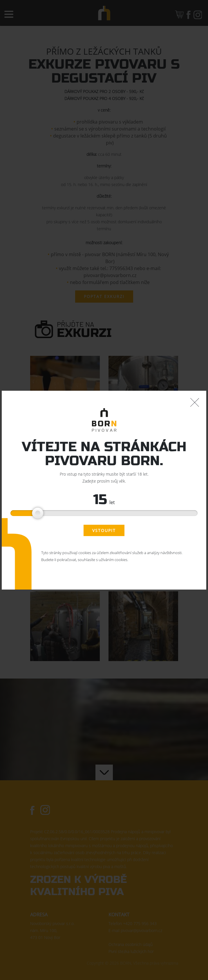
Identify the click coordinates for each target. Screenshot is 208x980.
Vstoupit (104, 530)
